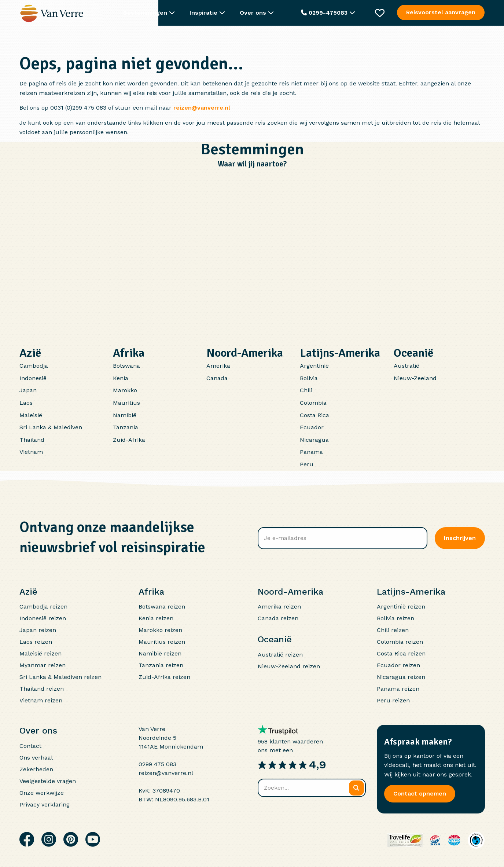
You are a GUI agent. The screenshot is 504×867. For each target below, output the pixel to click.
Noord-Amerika (245, 353)
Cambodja (34, 366)
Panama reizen (398, 689)
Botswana (126, 366)
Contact (30, 746)
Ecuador (312, 427)
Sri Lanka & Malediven (51, 427)
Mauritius (126, 403)
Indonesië (33, 378)
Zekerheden (36, 769)
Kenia (121, 378)
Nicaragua (314, 440)
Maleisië (31, 415)
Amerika (218, 366)
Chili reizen (393, 630)
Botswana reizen (162, 607)
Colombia (313, 403)
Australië (406, 366)
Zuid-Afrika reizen (164, 677)
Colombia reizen (400, 642)
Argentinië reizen (401, 607)
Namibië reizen (160, 653)
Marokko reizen (160, 630)
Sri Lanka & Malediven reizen (60, 677)
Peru (307, 464)
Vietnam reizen (41, 700)
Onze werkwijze (42, 793)
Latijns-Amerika (340, 353)
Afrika (129, 353)
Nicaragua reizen (401, 677)
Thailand (32, 440)
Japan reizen (38, 630)
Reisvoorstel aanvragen (441, 12)
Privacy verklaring (45, 804)
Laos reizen (36, 642)
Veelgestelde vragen (48, 781)
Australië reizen (280, 655)
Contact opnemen (420, 793)
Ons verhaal (36, 758)
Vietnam (31, 452)
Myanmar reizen (43, 665)
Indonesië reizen (43, 618)
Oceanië (413, 353)
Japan (28, 390)
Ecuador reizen (398, 665)
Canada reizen (278, 618)
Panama (311, 452)
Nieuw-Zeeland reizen (289, 666)
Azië (30, 353)
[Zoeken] (356, 788)
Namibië (125, 415)
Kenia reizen (156, 618)
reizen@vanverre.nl (202, 108)
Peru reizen (393, 700)
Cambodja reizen (43, 607)
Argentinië (314, 366)
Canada (217, 378)
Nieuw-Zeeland (415, 378)
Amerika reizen (279, 607)
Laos (26, 403)
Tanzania (126, 427)
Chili (306, 390)
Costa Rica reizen (401, 653)
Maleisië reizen (41, 653)
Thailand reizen (42, 689)
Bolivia (309, 378)
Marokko (125, 390)
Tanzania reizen (161, 665)
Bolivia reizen (396, 618)
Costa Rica (314, 415)
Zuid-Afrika (129, 440)
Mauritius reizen (162, 642)
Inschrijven (460, 538)
